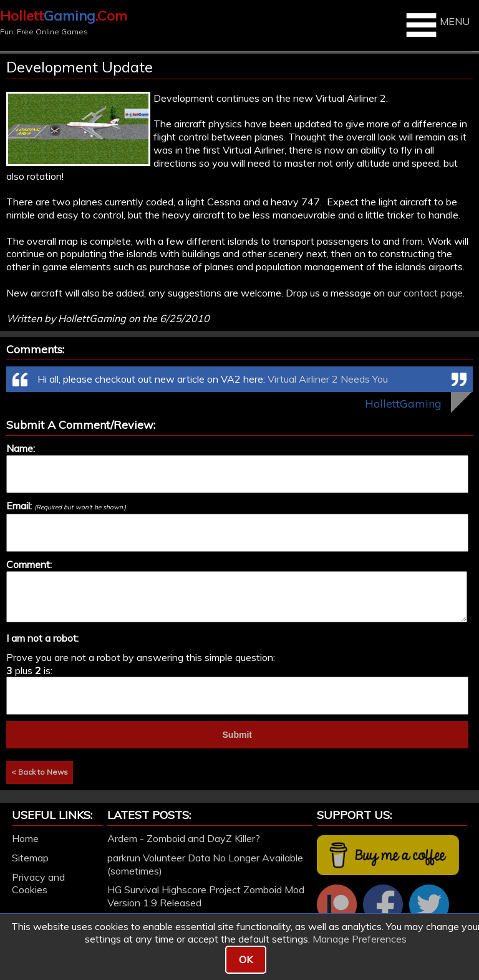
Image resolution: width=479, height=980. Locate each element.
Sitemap (30, 858)
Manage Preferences (360, 939)
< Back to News (40, 772)
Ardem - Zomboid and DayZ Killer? (184, 838)
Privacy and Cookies (38, 884)
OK (246, 959)
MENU (436, 25)
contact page (433, 293)
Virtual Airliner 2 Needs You (328, 379)
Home (25, 838)
